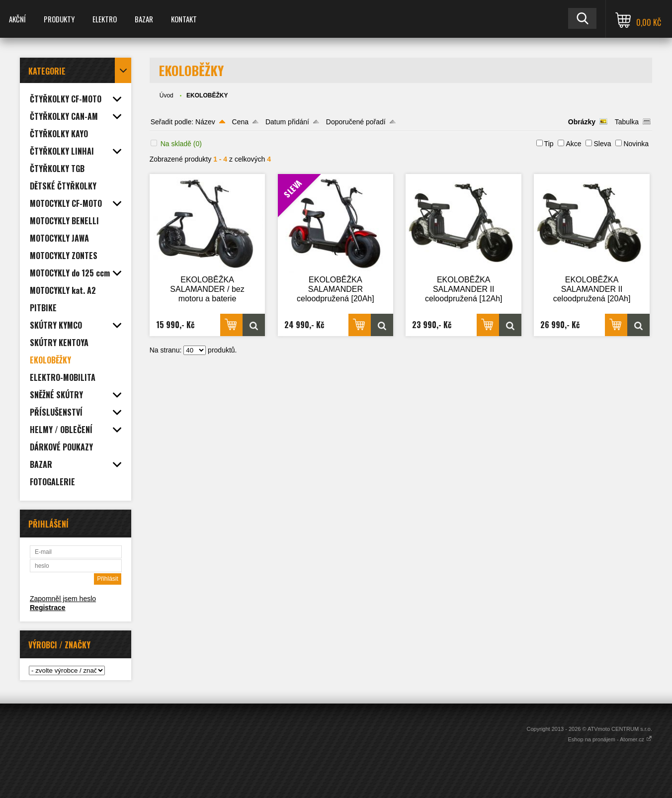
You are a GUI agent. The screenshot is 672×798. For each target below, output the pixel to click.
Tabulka (627, 122)
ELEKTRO (105, 19)
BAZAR (144, 19)
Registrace (48, 608)
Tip (549, 144)
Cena (240, 122)
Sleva (602, 144)
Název (205, 122)
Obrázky (582, 122)
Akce (573, 144)
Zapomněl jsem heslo (63, 599)
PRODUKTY (59, 19)
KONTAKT (184, 19)
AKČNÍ (17, 19)
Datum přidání (287, 122)
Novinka (636, 144)
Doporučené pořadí (356, 122)
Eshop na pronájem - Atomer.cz (610, 739)
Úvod (167, 95)
